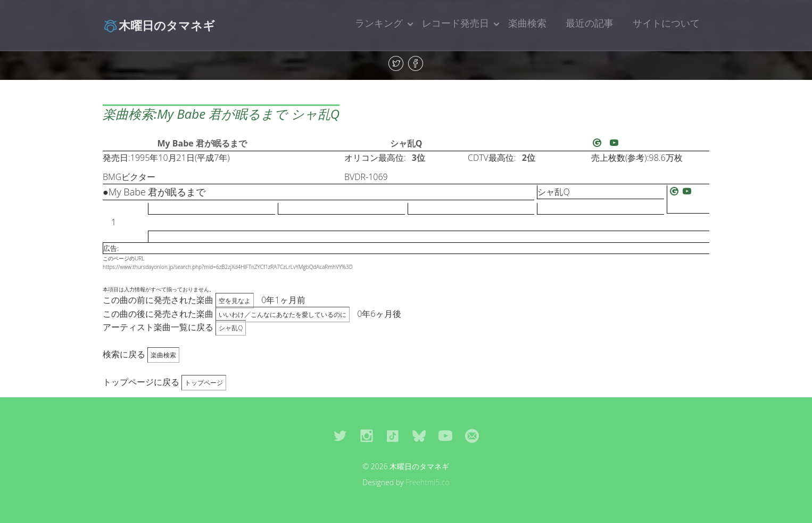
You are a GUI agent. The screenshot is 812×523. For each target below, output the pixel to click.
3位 (419, 158)
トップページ (204, 383)
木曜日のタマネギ (159, 25)
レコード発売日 (455, 23)
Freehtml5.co (428, 482)
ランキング (379, 23)
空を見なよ (235, 301)
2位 (529, 158)
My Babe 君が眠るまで (202, 143)
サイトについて (666, 23)
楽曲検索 (527, 23)
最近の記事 (590, 23)
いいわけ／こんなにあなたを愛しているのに (283, 314)
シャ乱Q (406, 143)
